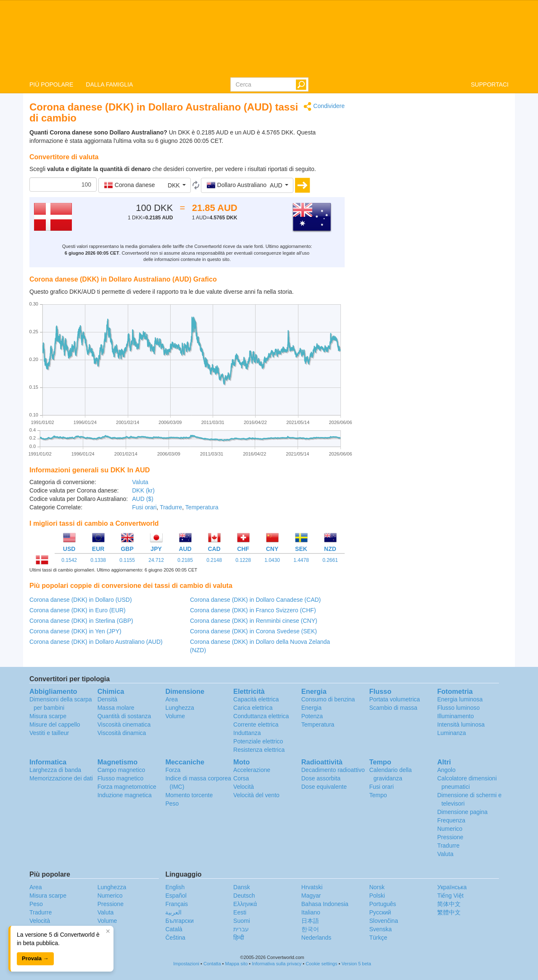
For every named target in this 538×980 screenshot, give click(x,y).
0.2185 (185, 560)
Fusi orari (144, 507)
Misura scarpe (48, 716)
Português (382, 904)
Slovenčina (384, 921)
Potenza (312, 716)
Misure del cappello (55, 724)
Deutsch (244, 896)
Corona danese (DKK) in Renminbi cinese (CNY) (254, 621)
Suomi (242, 921)
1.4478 (301, 560)
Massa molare (116, 708)
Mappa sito (237, 964)
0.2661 (330, 560)
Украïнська (452, 887)
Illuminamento (455, 716)
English (175, 887)
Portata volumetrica (394, 699)
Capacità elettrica (256, 699)
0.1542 (69, 560)
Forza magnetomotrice (127, 787)
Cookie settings (321, 964)
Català (174, 929)
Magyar (311, 896)
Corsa (241, 778)
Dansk (242, 887)
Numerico (450, 829)
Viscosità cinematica (124, 724)
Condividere (324, 107)
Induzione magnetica (125, 795)
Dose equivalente (324, 787)
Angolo (446, 770)
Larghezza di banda (55, 770)
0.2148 (214, 560)
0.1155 (127, 560)
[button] (145, 185)
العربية (173, 912)
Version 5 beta (356, 964)
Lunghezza (180, 708)
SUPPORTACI (490, 84)
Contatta (212, 964)
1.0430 (272, 560)
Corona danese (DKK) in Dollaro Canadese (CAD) (255, 600)
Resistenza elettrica (259, 750)
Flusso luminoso (458, 708)
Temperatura (202, 507)
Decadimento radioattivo (333, 770)
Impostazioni (186, 964)
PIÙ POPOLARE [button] (51, 84)
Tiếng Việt (450, 896)
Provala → (35, 958)
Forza (173, 770)
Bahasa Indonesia (325, 904)
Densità (107, 699)
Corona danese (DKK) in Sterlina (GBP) (81, 621)
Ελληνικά (245, 904)
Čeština (175, 938)
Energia (311, 708)
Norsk (377, 887)
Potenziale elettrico (258, 741)
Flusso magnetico (121, 778)
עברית (241, 929)
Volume (175, 716)
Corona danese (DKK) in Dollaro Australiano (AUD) (96, 642)
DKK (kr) (143, 490)
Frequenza (451, 820)
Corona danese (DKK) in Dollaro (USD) (81, 600)
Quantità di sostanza (124, 716)
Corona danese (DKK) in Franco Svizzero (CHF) (253, 610)
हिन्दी (239, 938)
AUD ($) (143, 499)
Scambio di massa (393, 708)
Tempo (378, 795)
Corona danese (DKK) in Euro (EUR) (78, 610)
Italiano (311, 912)
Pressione (450, 837)
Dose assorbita (321, 778)
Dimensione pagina (462, 812)
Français (177, 904)
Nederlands (316, 938)
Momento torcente (189, 795)
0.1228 (243, 560)
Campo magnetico (121, 770)
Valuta (140, 482)
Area (171, 699)
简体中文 (449, 904)
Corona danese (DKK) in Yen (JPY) (75, 631)
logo (269, 38)
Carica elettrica (253, 708)
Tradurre (171, 507)
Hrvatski (312, 887)
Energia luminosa (460, 699)
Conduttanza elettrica (261, 716)
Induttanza (247, 733)
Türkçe (378, 938)
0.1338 (98, 560)
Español (176, 896)
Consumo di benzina (328, 699)
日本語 (310, 921)
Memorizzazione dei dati (61, 778)
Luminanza (452, 733)
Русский (380, 912)
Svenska (380, 929)
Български (179, 921)
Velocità (244, 787)
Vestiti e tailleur (49, 733)
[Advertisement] (433, 161)
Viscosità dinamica (122, 733)
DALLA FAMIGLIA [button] (109, 84)
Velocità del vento (256, 795)
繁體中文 (449, 912)
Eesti (240, 912)
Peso (172, 803)
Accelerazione (252, 770)
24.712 (156, 560)
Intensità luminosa (461, 724)
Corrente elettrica (256, 724)
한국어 (310, 929)
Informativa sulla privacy (277, 964)
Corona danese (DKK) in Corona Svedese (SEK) (253, 631)
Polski (377, 896)
